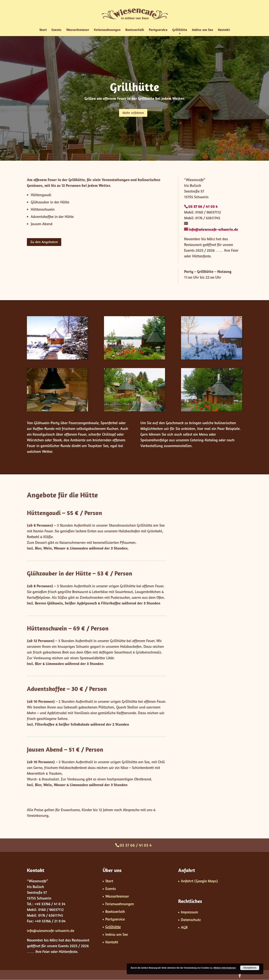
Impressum (189, 912)
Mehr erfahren (133, 113)
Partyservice (158, 30)
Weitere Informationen (225, 968)
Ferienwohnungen (107, 30)
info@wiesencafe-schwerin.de (51, 930)
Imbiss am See (203, 30)
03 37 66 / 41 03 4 (136, 845)
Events (56, 30)
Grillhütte (180, 30)
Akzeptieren (250, 968)
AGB (184, 927)
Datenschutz (191, 920)
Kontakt (224, 30)
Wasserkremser (78, 30)
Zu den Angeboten (44, 242)
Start (43, 30)
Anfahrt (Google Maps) (199, 881)
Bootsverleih (135, 30)
